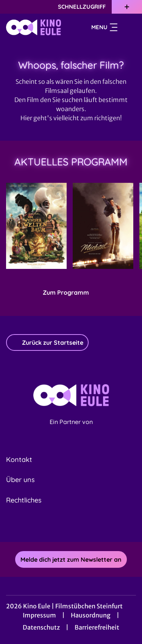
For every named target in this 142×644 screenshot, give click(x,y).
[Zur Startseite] (34, 27)
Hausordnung (91, 615)
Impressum (39, 615)
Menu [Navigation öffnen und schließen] (104, 27)
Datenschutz (41, 627)
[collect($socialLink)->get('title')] (63, 525)
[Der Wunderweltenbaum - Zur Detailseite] (36, 226)
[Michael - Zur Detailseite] (103, 226)
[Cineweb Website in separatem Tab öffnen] (71, 430)
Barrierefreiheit (97, 627)
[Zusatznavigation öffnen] (127, 7)
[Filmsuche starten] (128, 27)
